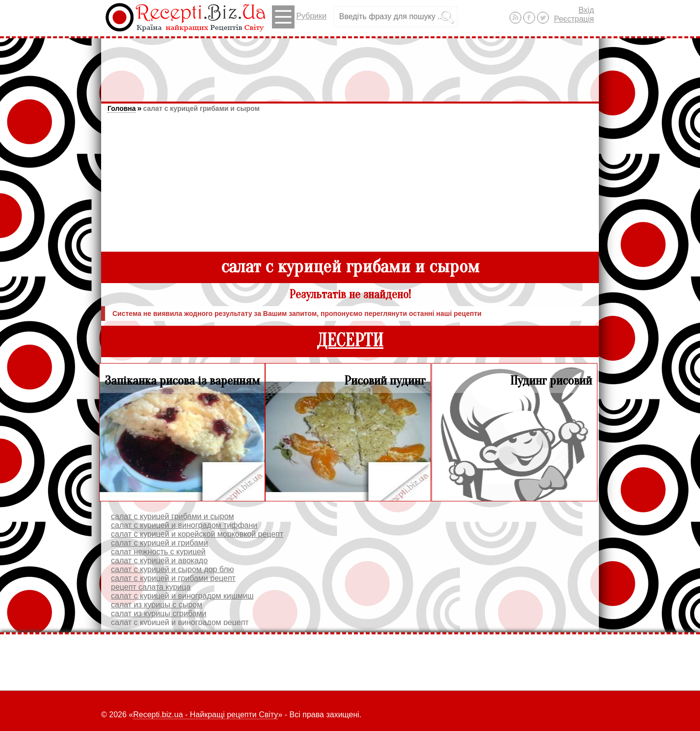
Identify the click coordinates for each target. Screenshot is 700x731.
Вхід (586, 10)
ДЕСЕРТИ (350, 341)
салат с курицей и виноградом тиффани (184, 525)
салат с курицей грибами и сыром (201, 108)
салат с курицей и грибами (160, 543)
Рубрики (299, 17)
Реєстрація (574, 19)
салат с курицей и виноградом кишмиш (182, 596)
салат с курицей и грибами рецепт (173, 578)
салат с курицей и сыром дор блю (173, 569)
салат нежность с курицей (158, 552)
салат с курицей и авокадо (159, 561)
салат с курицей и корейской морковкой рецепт (197, 534)
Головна (122, 108)
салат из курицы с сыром (157, 605)
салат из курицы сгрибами (159, 614)
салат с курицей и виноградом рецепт (180, 622)
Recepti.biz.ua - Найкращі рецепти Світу (205, 715)
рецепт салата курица (151, 587)
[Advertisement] (350, 65)
